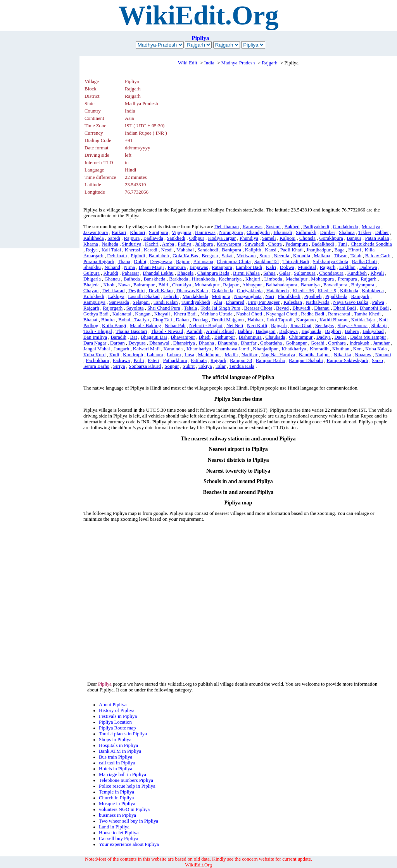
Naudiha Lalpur (315, 355)
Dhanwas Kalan (192, 291)
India (209, 63)
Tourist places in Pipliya (123, 734)
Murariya (371, 227)
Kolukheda (373, 291)
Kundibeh (357, 273)
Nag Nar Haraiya (278, 355)
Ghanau (112, 279)
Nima (129, 267)
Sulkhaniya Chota (331, 262)
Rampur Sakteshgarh (348, 360)
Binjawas (199, 267)
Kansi (271, 250)
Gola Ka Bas (185, 256)
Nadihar (249, 355)
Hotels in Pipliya (116, 769)
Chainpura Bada (213, 273)
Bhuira (108, 320)
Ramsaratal (339, 314)
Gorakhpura (331, 238)
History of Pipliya (117, 710)
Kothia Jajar (363, 320)
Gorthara (337, 343)
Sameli (269, 238)
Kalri (271, 267)
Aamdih (194, 331)
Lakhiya (116, 296)
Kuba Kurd (94, 355)
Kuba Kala (376, 349)
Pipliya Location (115, 722)
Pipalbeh (313, 296)
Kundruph (133, 355)
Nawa (124, 285)
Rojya (92, 250)
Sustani (273, 227)
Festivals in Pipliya (118, 716)
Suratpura (159, 232)
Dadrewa (368, 267)
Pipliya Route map (117, 728)
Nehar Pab (175, 326)
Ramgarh (360, 296)
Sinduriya (132, 244)
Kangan (143, 314)
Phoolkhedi (289, 296)
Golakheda (222, 291)
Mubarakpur (207, 285)
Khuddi (111, 273)
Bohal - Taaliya (133, 320)
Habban (255, 320)
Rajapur (231, 285)
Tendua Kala (242, 366)
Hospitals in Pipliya (118, 745)
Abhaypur (252, 285)
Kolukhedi (94, 296)
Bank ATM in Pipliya (120, 751)
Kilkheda (349, 291)
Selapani (141, 302)
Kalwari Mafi (146, 349)
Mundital (307, 267)
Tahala (190, 308)
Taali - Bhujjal (98, 331)
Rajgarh (270, 63)
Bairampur (144, 285)
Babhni (245, 331)
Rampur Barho (271, 360)
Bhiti (163, 285)
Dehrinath (117, 256)
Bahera (352, 331)
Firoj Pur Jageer (264, 302)
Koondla (302, 256)
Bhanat (90, 320)
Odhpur (197, 238)
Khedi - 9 (327, 291)
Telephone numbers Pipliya (126, 780)
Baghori (333, 331)
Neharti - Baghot (206, 326)
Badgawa (288, 331)
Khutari (137, 232)
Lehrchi (171, 296)
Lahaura (155, 355)
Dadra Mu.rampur (368, 337)
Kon (357, 349)
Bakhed (292, 227)
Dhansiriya (184, 343)
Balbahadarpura (281, 285)
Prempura (347, 279)
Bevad (282, 308)
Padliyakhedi (316, 227)
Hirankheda (204, 279)
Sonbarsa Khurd (145, 366)
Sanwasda (119, 302)
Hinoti (355, 250)
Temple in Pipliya (117, 792)
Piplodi (138, 256)
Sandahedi (208, 250)
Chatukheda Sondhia (371, 244)
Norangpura (231, 232)
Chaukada (275, 337)
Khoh (109, 285)
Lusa (189, 355)
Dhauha (206, 343)
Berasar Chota (258, 308)
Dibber (382, 232)
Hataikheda (278, 291)
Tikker (365, 232)
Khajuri (253, 279)
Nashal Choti (249, 314)
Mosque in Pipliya (117, 804)
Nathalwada (317, 302)
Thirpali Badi (296, 262)
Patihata (199, 360)
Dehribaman (227, 227)
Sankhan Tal (267, 262)
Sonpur (172, 366)
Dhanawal (159, 343)
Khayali (162, 314)
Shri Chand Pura (164, 308)
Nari (270, 296)
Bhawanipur (183, 337)
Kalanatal (122, 314)
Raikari (119, 232)
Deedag (200, 320)
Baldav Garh (378, 256)
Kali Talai (111, 250)
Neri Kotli (257, 326)
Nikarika (343, 355)
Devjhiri (137, 291)
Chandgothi (258, 232)
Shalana (347, 232)
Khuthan (341, 349)
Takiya (205, 366)
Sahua (269, 273)
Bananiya (310, 285)
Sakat (227, 256)
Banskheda (154, 279)
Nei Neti (235, 326)
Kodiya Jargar (222, 238)
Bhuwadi (301, 308)
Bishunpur (225, 337)
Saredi (114, 238)
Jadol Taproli (280, 320)
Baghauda (311, 331)
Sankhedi (176, 238)
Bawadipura (335, 285)
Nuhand (112, 267)
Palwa (378, 302)
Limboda (273, 279)
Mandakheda (195, 296)
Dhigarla (92, 279)
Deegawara (161, 262)
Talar (221, 366)
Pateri (154, 360)
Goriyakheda (250, 291)
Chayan (91, 291)
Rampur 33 (241, 360)
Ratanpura (222, 267)
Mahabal (185, 250)
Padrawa (121, 360)
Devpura (137, 343)
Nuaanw (363, 355)
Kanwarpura (229, 244)
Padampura (297, 244)
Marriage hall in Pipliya (123, 774)
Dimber (328, 232)
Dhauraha (228, 343)
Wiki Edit (188, 63)
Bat (134, 337)
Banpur (354, 238)
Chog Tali (162, 320)
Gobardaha (271, 343)
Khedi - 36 (303, 291)
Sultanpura (305, 273)
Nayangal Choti (282, 314)
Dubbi (140, 262)
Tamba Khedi (367, 314)
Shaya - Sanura (353, 326)
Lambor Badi (249, 267)
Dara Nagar (95, 343)
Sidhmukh (306, 232)
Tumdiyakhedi (196, 302)
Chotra (275, 244)
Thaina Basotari (131, 331)
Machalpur (296, 279)
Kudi (114, 355)
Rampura (177, 267)
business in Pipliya (117, 815)
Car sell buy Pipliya (118, 839)
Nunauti (383, 355)
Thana (124, 262)
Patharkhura (175, 360)
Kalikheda (94, 238)
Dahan (182, 320)
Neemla (281, 256)
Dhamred (235, 302)
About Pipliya (113, 705)
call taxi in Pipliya (117, 763)
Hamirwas (205, 232)
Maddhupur (210, 355)
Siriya (119, 366)
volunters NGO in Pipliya (124, 809)
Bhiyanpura (362, 285)
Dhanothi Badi (374, 308)
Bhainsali (283, 232)
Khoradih (319, 349)
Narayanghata (248, 296)
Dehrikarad (114, 291)
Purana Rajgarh (99, 262)
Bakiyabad (373, 331)
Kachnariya (230, 279)
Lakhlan (347, 267)
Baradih (118, 337)
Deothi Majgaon (228, 320)
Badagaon (265, 331)
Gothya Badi (96, 314)
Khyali (377, 273)
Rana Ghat (301, 326)
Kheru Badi (185, 314)
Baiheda (132, 279)
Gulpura (91, 273)
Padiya (185, 244)
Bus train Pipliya (116, 757)
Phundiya (249, 238)
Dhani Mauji (151, 267)
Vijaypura (181, 232)
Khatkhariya (294, 349)
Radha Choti (364, 262)
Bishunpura (250, 337)
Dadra (340, 337)
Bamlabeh (159, 256)
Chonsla (307, 238)
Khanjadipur (266, 349)
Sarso (377, 360)
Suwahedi (255, 244)
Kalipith (253, 250)
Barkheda (179, 279)
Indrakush (359, 343)
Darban (117, 343)
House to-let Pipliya (119, 833)
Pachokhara (97, 360)
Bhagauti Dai (154, 337)
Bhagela (185, 273)
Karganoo (306, 320)
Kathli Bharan (333, 320)
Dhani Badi (345, 308)
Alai (218, 302)
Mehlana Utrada (217, 314)
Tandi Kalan (166, 302)
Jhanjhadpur (318, 250)
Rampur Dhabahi (306, 360)
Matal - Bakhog (145, 326)
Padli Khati (292, 250)
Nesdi (167, 250)
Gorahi (318, 343)
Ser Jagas (325, 326)
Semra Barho (96, 366)
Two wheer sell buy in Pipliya (129, 821)
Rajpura (132, 238)
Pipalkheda (336, 296)
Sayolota (135, 308)
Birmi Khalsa (246, 273)
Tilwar (340, 256)
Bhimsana (203, 262)
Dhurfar (249, 343)
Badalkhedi (323, 244)
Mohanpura (322, 279)
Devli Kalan (161, 291)
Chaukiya (182, 285)
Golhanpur (296, 343)
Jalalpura (204, 244)
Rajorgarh (113, 308)
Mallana (322, 256)
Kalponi (287, 238)
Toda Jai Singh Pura (220, 308)
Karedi (151, 250)
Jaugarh (121, 349)
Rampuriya (94, 302)
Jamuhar (381, 343)
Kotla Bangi (114, 326)
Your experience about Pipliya (129, 844)
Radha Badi (312, 314)
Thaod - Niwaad (167, 331)
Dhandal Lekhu (158, 273)
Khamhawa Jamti (232, 349)
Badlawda (153, 238)
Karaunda (173, 349)
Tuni (342, 244)
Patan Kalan (377, 238)
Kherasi (133, 250)
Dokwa (287, 267)
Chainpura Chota (234, 262)
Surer (265, 256)
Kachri (152, 244)
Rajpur (183, 262)
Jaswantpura (96, 232)
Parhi (139, 360)
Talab (356, 256)
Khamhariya (199, 349)
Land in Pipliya (114, 827)
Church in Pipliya (116, 798)
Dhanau (322, 308)
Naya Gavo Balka (351, 302)
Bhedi (205, 337)
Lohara (174, 355)
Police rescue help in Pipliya (127, 786)
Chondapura (331, 273)
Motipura (221, 296)
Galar (285, 273)
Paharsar (131, 273)
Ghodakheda (346, 227)
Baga (339, 250)
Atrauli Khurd (220, 331)
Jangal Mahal (97, 349)
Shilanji (379, 326)
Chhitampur (301, 337)
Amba (168, 244)
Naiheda (110, 244)
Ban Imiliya (95, 337)
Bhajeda (91, 285)
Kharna (91, 244)
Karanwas (253, 227)
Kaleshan (293, 302)
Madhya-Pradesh (238, 63)
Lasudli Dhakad (144, 296)
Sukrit (189, 366)
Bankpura (231, 250)
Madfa (231, 355)
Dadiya (324, 337)
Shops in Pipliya (115, 740)
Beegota (210, 256)
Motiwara (246, 256)
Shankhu (92, 267)
